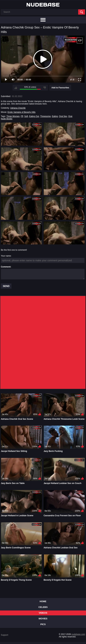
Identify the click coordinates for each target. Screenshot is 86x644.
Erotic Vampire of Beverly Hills (22, 112)
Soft (26, 116)
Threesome (45, 116)
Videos (43, 613)
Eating (55, 116)
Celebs (43, 607)
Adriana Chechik (18, 108)
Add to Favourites (60, 88)
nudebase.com (78, 634)
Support (5, 635)
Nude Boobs (7, 119)
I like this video (16, 88)
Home (43, 601)
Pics (43, 624)
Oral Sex (63, 116)
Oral (70, 116)
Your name (6, 256)
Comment (6, 267)
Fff (22, 116)
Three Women (13, 116)
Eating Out (34, 116)
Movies (43, 619)
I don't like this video (45, 88)
